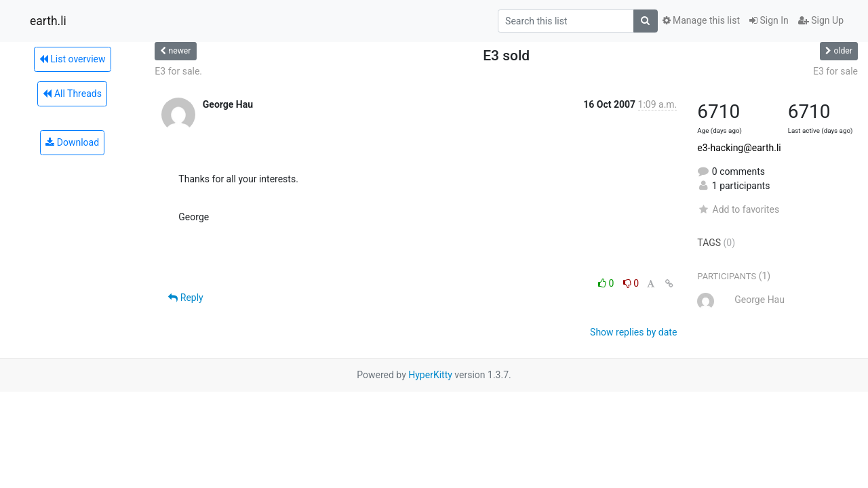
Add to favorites (738, 209)
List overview (73, 59)
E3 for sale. (178, 71)
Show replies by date (633, 332)
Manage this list (701, 20)
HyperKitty (430, 375)
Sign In (769, 20)
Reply (185, 298)
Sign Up (821, 20)
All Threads (72, 94)
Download (72, 142)
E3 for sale (835, 71)
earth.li (48, 21)
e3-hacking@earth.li (739, 148)
